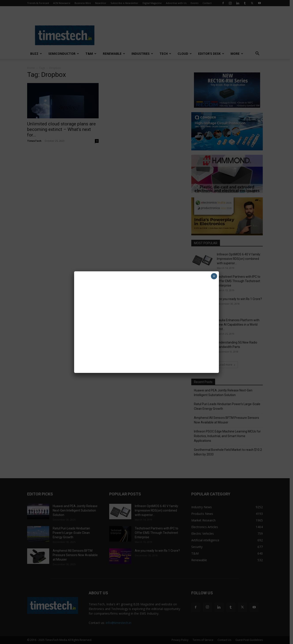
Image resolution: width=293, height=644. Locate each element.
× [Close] (214, 276)
